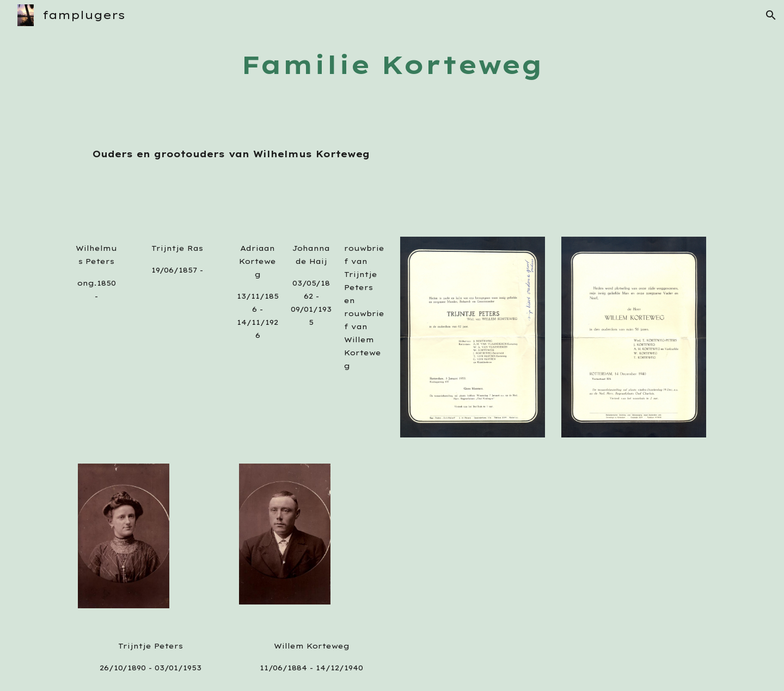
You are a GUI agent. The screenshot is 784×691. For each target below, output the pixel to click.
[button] (771, 15)
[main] (392, 65)
